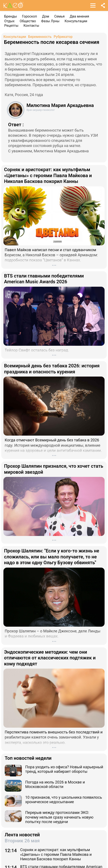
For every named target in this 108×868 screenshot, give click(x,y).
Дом (46, 16)
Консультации (76, 21)
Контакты (31, 26)
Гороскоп (30, 16)
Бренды (11, 16)
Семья (59, 16)
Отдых (9, 21)
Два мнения (79, 16)
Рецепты (11, 26)
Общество (28, 21)
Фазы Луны (50, 21)
